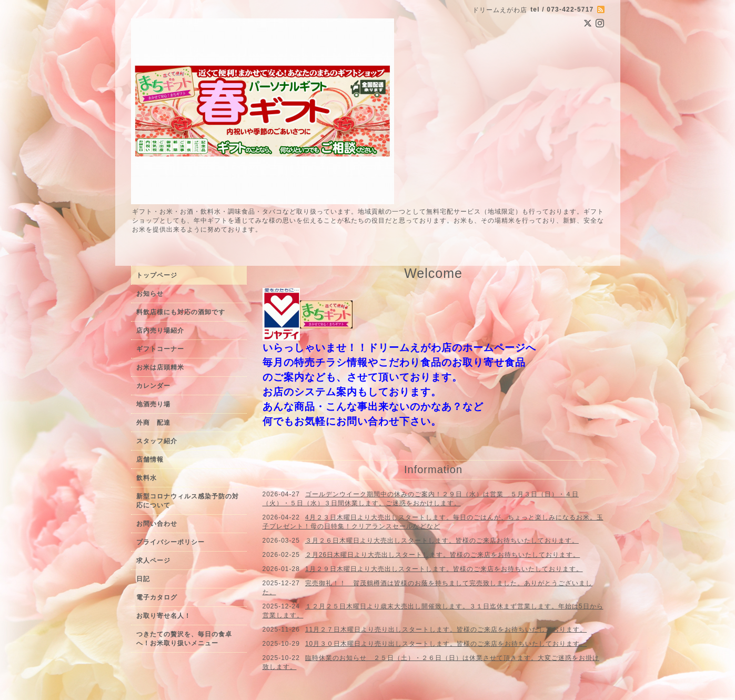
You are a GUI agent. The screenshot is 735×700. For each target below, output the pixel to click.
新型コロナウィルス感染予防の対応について (188, 501)
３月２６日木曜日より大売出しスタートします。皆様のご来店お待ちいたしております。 (442, 541)
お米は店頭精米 (160, 367)
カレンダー (153, 386)
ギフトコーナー (160, 349)
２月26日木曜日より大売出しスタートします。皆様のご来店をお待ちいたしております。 (442, 555)
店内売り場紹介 (160, 331)
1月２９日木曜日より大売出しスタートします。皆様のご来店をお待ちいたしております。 (444, 569)
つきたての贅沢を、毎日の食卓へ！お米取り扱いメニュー (184, 639)
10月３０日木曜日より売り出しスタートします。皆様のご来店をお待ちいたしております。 (446, 644)
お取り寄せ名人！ (164, 616)
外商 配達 (153, 423)
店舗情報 (150, 459)
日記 (143, 579)
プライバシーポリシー (170, 542)
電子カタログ (157, 597)
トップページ (157, 275)
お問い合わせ (157, 524)
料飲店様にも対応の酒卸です (181, 312)
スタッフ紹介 (157, 441)
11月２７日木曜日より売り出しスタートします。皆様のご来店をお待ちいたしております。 (446, 629)
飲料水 (147, 478)
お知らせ (150, 294)
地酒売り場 (153, 404)
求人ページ (153, 561)
